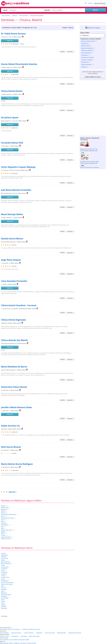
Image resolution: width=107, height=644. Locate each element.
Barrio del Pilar (5, 562)
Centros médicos (29, 633)
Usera (3, 603)
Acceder (90, 3)
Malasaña (4, 593)
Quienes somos (5, 636)
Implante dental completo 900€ (90, 162)
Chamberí (4, 574)
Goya (3, 586)
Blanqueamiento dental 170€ (89, 149)
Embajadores (5, 581)
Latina (3, 591)
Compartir (70, 52)
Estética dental (86, 46)
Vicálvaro (4, 607)
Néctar (3, 533)
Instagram (16, 643)
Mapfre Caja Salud (7, 530)
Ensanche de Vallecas (7, 583)
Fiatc (2, 527)
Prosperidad (5, 598)
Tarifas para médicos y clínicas (31, 629)
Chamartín (4, 572)
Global (27, 640)
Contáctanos (15, 636)
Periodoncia (85, 62)
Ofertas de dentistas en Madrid (90, 167)
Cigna (3, 521)
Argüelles (4, 557)
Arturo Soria (5, 558)
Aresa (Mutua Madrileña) (8, 514)
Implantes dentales (87, 50)
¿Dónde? (47, 10)
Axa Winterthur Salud (7, 518)
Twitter (11, 643)
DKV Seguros (5, 525)
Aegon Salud (5, 508)
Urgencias (84, 67)
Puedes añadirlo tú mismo (93, 77)
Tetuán (3, 601)
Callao (3, 565)
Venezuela (22, 640)
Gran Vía (4, 588)
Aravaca (3, 553)
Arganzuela (4, 555)
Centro (3, 570)
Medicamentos (62, 633)
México (16, 640)
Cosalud (3, 523)
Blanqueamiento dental (88, 41)
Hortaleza (4, 589)
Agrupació (4, 509)
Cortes (3, 579)
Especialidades (4, 633)
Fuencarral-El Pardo (7, 584)
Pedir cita (10, 41)
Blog (1, 643)
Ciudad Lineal (5, 577)
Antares (3, 513)
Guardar (62, 51)
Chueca (3, 576)
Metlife (3, 532)
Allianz (3, 511)
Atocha (3, 560)
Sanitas (3, 535)
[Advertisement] (93, 107)
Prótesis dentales (86, 64)
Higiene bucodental (87, 48)
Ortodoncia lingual (87, 60)
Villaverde (4, 608)
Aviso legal (24, 636)
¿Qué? (5, 10)
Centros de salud (50, 633)
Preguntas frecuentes (75, 633)
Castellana (4, 569)
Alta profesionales (100, 3)
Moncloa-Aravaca (6, 595)
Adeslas (3, 506)
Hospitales (39, 633)
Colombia (6, 640)
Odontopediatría (86, 53)
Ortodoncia (85, 55)
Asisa (3, 516)
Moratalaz (4, 596)
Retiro (3, 600)
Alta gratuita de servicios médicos (10, 629)
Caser (3, 520)
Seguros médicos (16, 633)
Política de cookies (34, 636)
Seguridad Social (6, 537)
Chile (1, 640)
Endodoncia (85, 43)
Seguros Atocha (6, 539)
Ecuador (12, 640)
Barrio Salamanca (6, 564)
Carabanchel (5, 567)
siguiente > (13, 492)
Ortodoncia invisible (87, 57)
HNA (2, 528)
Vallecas (3, 605)
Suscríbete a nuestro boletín (28, 643)
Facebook (6, 643)
